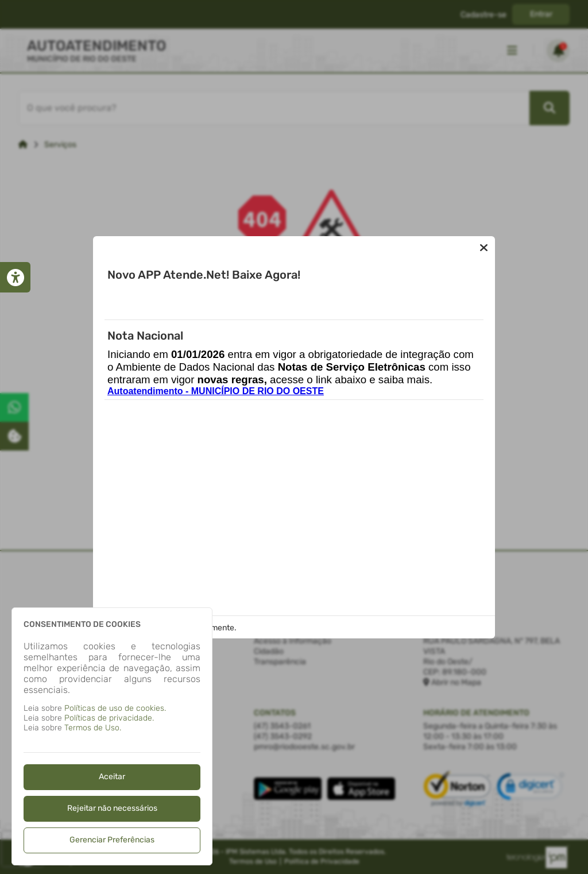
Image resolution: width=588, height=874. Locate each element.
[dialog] (112, 736)
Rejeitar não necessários (112, 808)
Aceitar (112, 777)
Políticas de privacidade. (109, 718)
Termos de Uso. (93, 728)
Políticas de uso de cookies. (115, 708)
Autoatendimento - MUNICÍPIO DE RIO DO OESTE (216, 391)
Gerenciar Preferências (112, 840)
